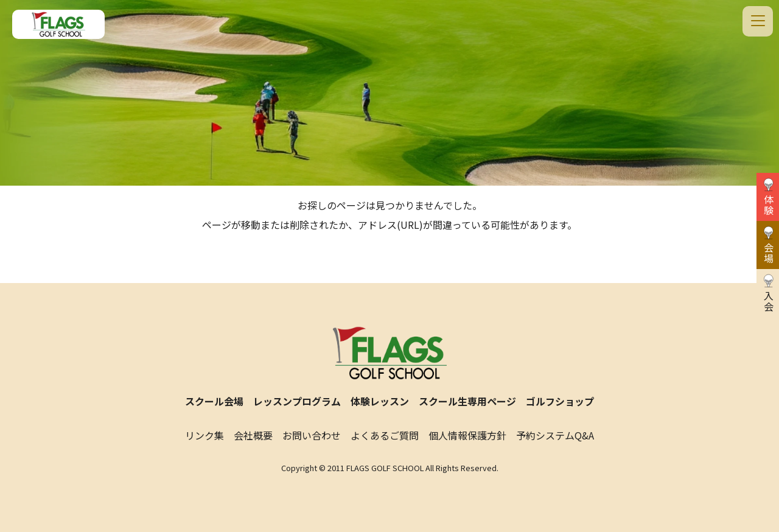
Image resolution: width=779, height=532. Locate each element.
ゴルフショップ (560, 401)
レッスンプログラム (297, 401)
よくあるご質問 (385, 435)
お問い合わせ (312, 435)
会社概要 (253, 435)
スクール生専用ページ (467, 401)
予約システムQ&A (555, 435)
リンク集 (204, 435)
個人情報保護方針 (467, 435)
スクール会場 (214, 401)
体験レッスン (380, 401)
